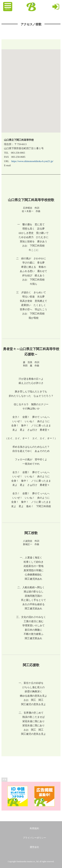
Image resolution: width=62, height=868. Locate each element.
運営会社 (34, 847)
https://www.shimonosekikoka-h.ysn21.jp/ (32, 161)
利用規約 (34, 828)
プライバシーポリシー (34, 838)
